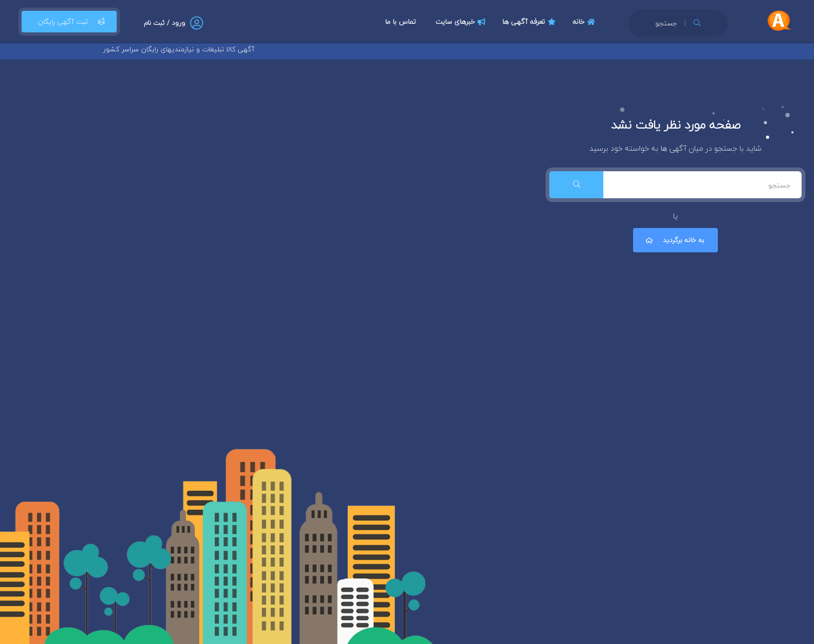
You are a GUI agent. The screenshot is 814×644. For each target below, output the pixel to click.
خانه (585, 22)
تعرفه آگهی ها (530, 22)
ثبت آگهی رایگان (69, 22)
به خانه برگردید (674, 240)
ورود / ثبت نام (164, 23)
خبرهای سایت (462, 22)
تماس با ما (401, 22)
